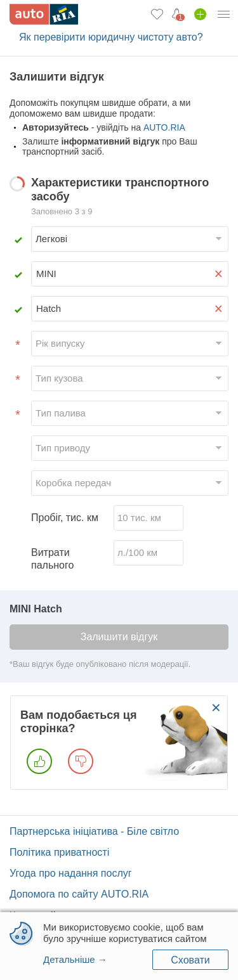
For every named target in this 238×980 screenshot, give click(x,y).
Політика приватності (59, 852)
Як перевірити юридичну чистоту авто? (111, 37)
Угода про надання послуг (71, 873)
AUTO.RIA (164, 127)
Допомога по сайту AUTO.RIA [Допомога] (79, 894)
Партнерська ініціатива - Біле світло (94, 831)
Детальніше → (75, 959)
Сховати (190, 960)
